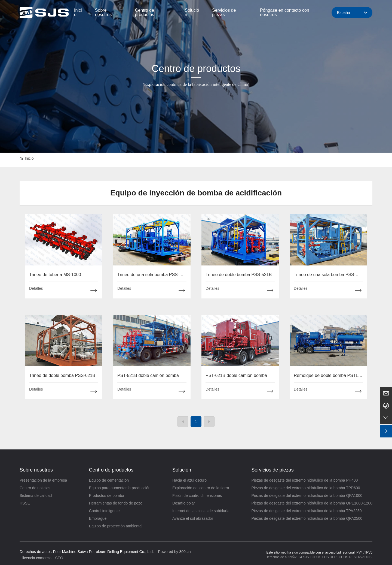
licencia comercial (37, 558)
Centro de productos (196, 69)
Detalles (36, 288)
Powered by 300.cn (174, 552)
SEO (59, 558)
